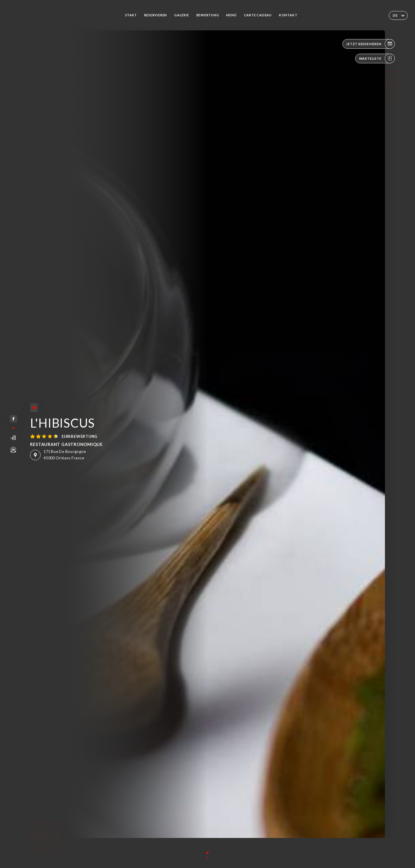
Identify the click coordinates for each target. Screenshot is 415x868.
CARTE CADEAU (258, 15)
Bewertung (208, 15)
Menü (231, 15)
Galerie (182, 15)
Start (131, 15)
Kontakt (288, 15)
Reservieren (156, 15)
